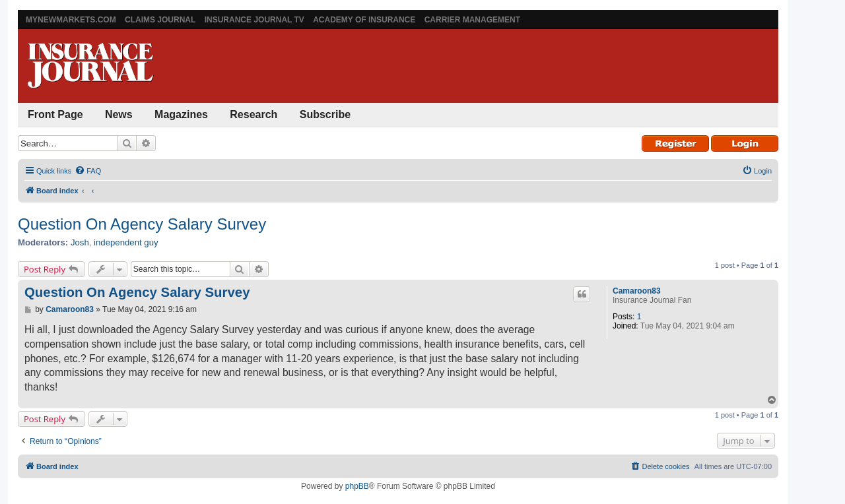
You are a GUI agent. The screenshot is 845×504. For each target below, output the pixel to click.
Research (253, 114)
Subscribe (325, 114)
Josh (80, 242)
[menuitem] (88, 171)
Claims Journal (160, 20)
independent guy (126, 242)
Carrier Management (472, 20)
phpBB (357, 486)
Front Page (55, 114)
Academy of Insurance (364, 20)
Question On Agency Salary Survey (142, 224)
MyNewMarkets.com (71, 20)
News (119, 114)
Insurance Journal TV (254, 20)
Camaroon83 (637, 291)
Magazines (181, 114)
